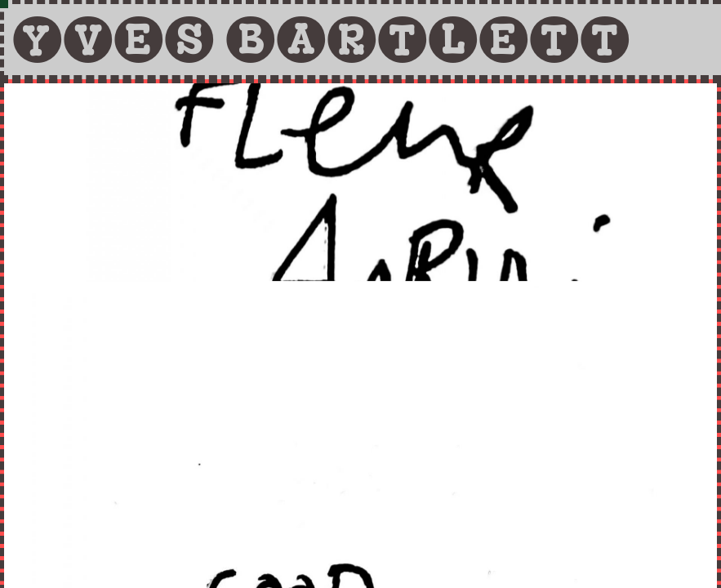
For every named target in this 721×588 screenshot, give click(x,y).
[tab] (360, 40)
